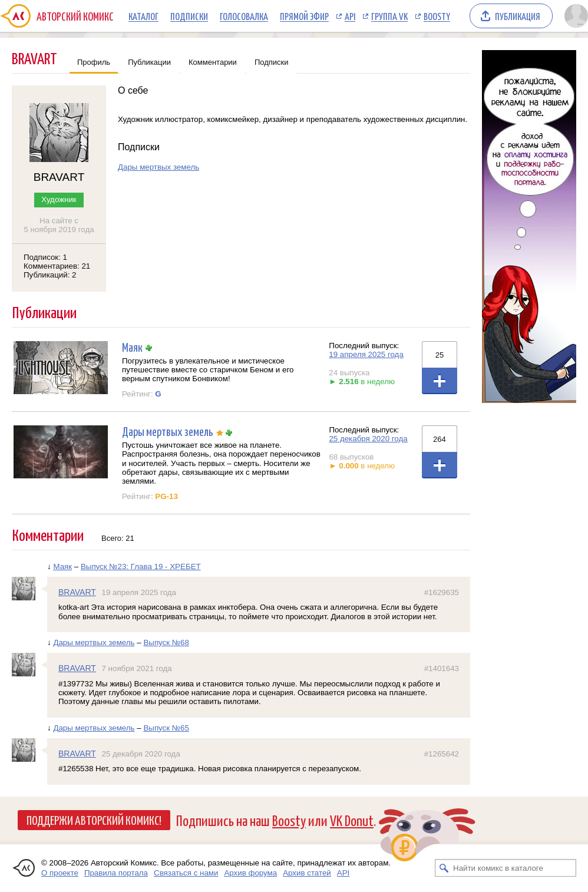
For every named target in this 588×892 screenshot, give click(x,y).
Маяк (132, 347)
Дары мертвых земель (158, 167)
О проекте (60, 873)
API (350, 16)
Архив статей (307, 873)
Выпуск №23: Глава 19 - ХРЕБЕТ (141, 566)
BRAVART (77, 592)
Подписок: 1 (45, 257)
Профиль (94, 62)
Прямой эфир (304, 16)
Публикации (149, 62)
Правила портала (116, 873)
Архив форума (250, 873)
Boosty (437, 16)
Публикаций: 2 (50, 275)
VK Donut (352, 820)
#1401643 (442, 668)
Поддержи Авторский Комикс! (94, 820)
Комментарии (213, 62)
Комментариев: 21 (57, 266)
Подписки (189, 16)
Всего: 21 (118, 538)
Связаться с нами (186, 873)
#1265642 (442, 754)
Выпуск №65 (166, 728)
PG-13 (166, 496)
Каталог (143, 16)
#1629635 (442, 592)
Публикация (518, 16)
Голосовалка (244, 16)
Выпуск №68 (166, 642)
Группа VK (389, 16)
